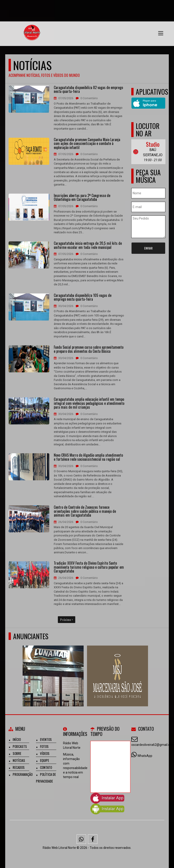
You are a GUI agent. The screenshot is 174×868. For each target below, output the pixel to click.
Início (17, 739)
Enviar (148, 248)
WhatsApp (145, 756)
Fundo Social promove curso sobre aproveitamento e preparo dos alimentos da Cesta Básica (89, 349)
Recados (19, 767)
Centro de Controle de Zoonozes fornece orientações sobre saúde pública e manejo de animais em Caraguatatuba (85, 511)
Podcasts (20, 746)
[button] (161, 33)
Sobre (17, 753)
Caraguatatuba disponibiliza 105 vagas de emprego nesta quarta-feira (83, 297)
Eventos (46, 739)
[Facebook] (93, 839)
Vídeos (45, 753)
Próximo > (67, 620)
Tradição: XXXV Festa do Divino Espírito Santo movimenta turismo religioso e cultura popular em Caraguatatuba (89, 567)
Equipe (45, 760)
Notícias (19, 760)
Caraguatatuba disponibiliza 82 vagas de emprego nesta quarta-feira (88, 90)
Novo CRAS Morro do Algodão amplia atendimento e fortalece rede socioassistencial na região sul (88, 457)
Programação (23, 774)
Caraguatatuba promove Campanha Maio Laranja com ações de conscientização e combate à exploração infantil (87, 144)
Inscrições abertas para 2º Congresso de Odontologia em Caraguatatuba (82, 198)
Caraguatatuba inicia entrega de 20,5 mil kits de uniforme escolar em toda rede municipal (88, 245)
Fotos (44, 746)
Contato (46, 767)
